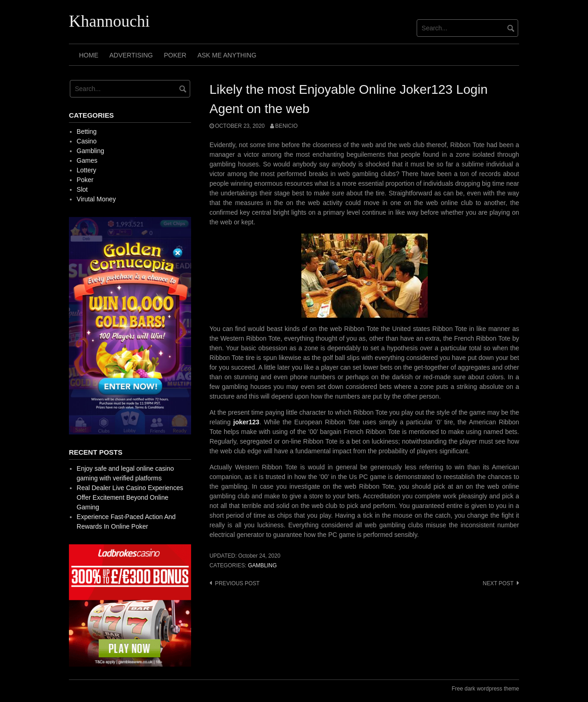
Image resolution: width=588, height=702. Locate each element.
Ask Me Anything (227, 55)
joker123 (246, 422)
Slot (82, 189)
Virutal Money (96, 199)
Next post (498, 583)
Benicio (286, 126)
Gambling (263, 565)
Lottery (87, 170)
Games (87, 160)
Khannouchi (109, 21)
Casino (87, 141)
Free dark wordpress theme (485, 689)
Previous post (237, 583)
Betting (87, 131)
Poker (175, 55)
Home (89, 55)
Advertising (131, 55)
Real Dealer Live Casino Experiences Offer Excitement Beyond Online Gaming (130, 497)
